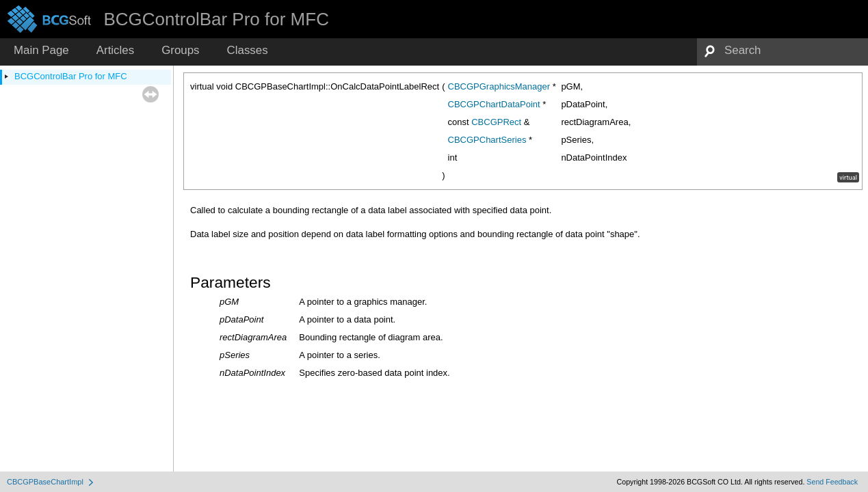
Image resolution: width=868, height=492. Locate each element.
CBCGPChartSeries (487, 140)
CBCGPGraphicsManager (499, 86)
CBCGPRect (496, 122)
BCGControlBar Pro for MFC (71, 76)
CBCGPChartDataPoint (494, 104)
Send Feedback (832, 482)
